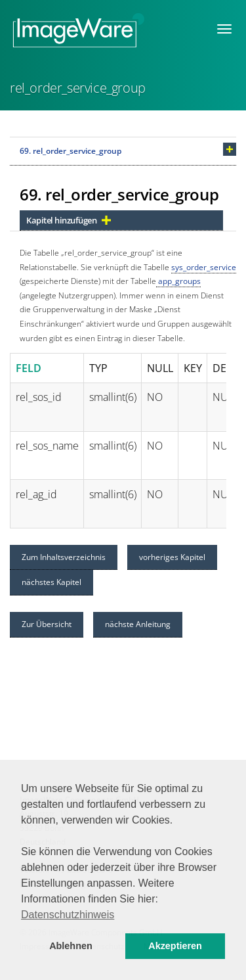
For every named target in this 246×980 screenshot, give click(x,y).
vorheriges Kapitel (172, 557)
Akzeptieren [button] (175, 946)
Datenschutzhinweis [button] (68, 915)
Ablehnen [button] (71, 946)
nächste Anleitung (138, 624)
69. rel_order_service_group (71, 151)
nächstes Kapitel (51, 582)
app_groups (178, 281)
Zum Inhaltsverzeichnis (64, 557)
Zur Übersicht (47, 624)
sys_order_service (204, 267)
